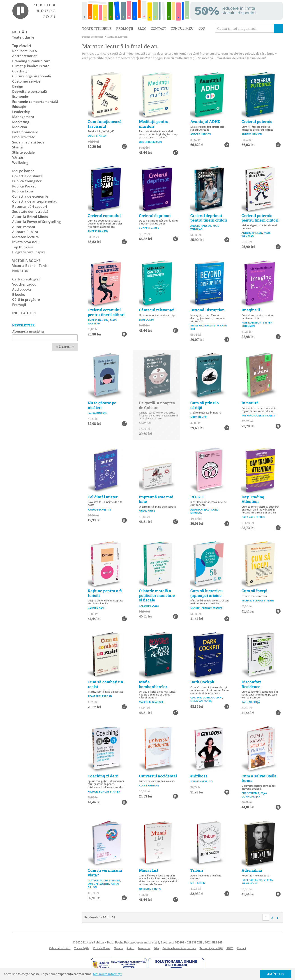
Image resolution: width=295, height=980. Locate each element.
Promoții (125, 28)
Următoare (278, 918)
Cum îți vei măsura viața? (105, 873)
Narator (119, 948)
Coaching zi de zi (103, 776)
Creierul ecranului (104, 216)
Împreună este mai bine (156, 499)
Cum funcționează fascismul (105, 124)
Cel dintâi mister (103, 497)
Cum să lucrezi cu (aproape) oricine (207, 593)
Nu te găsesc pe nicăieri (102, 405)
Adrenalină (252, 870)
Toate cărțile (82, 948)
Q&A (157, 948)
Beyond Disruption (207, 310)
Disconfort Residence (251, 684)
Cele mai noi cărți (60, 948)
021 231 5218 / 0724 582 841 (204, 942)
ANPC (230, 948)
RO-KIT (197, 497)
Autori (131, 948)
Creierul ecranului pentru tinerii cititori (106, 312)
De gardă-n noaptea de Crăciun (157, 405)
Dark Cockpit (202, 682)
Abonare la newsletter (28, 331)
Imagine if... (252, 310)
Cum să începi (254, 591)
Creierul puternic (257, 121)
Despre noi (144, 948)
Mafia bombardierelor (153, 684)
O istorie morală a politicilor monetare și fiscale (157, 595)
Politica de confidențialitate (179, 948)
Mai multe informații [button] (108, 974)
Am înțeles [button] (276, 974)
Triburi (197, 870)
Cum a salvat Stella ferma (259, 778)
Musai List (149, 870)
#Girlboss (199, 776)
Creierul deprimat (155, 216)
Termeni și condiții (211, 948)
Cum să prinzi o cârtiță (205, 405)
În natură (250, 403)
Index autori (24, 313)
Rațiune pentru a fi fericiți (105, 593)
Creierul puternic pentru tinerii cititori (260, 218)
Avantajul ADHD (205, 121)
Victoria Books (102, 948)
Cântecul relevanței (157, 310)
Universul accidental (158, 776)
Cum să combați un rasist (105, 684)
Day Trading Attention (253, 499)
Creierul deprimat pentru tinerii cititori (209, 218)
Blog (142, 28)
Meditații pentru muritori (154, 124)
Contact (159, 28)
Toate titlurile (97, 28)
